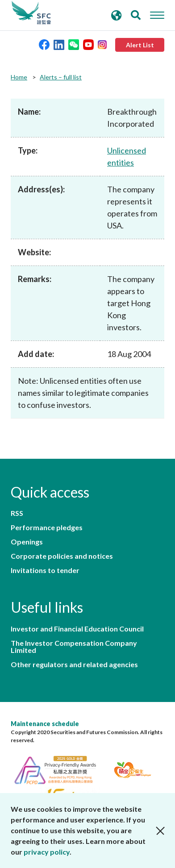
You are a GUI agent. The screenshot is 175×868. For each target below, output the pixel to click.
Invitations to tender (45, 570)
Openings (27, 542)
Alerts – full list (61, 77)
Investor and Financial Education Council (77, 629)
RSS (17, 513)
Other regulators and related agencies (74, 664)
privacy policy (47, 852)
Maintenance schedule (45, 724)
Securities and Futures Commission (31, 13)
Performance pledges (47, 527)
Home (19, 77)
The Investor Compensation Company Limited (74, 647)
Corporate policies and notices (62, 556)
